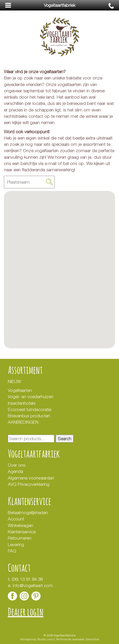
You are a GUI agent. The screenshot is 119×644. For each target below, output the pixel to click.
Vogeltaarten (20, 390)
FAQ (12, 551)
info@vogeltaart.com (33, 586)
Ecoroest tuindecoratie (30, 409)
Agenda (15, 471)
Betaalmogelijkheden (28, 513)
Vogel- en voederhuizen (31, 397)
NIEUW (14, 381)
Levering (16, 545)
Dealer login (26, 612)
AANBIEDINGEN (23, 422)
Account (16, 519)
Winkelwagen (21, 525)
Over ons (17, 465)
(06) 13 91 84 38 (27, 579)
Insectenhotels (22, 403)
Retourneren (20, 538)
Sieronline (92, 639)
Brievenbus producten (29, 416)
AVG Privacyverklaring (29, 484)
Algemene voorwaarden (31, 478)
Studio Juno (45, 639)
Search (65, 439)
